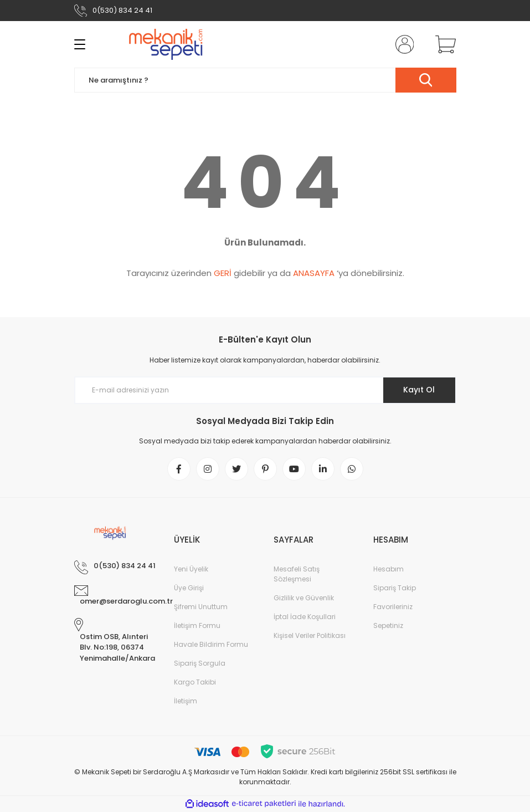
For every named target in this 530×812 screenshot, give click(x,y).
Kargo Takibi (195, 682)
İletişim (186, 701)
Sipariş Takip (395, 588)
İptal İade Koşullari (305, 617)
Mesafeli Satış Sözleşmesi (297, 574)
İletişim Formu (197, 625)
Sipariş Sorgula (200, 663)
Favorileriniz (393, 607)
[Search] (265, 80)
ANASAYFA (314, 273)
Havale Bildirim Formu (211, 644)
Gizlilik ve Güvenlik (304, 598)
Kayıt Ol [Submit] (419, 390)
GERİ (223, 273)
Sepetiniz (388, 625)
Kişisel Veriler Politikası (310, 635)
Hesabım (389, 569)
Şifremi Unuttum (201, 607)
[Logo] (166, 44)
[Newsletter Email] (265, 390)
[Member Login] (402, 44)
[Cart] (443, 44)
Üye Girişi (189, 588)
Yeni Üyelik (191, 569)
